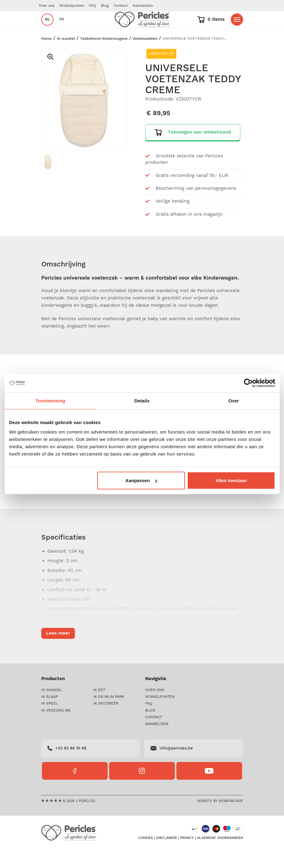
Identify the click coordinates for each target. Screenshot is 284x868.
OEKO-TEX (161, 72)
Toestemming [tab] (50, 400)
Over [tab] (234, 400)
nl (47, 29)
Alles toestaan (231, 480)
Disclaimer (166, 856)
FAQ (92, 6)
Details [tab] (142, 400)
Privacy (187, 856)
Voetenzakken (145, 57)
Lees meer (58, 497)
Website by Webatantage (220, 819)
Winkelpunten (72, 6)
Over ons (47, 6)
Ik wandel (66, 57)
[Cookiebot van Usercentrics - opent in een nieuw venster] (248, 383)
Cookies (146, 856)
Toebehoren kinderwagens (104, 57)
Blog (105, 6)
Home (46, 57)
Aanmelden (143, 6)
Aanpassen (141, 480)
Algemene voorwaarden (220, 856)
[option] (84, 117)
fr (62, 29)
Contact (121, 6)
